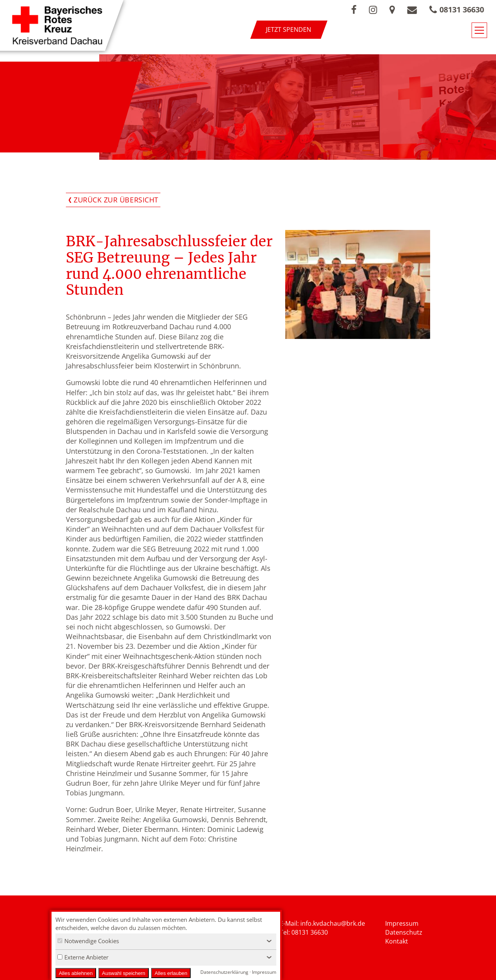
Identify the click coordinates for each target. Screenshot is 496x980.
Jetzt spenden (288, 29)
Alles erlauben (171, 973)
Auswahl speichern (124, 973)
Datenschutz (404, 932)
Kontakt (397, 941)
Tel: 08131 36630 (304, 932)
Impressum (402, 923)
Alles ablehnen (76, 973)
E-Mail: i (291, 923)
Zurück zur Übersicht (116, 200)
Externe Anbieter (83, 957)
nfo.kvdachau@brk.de (333, 923)
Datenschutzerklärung (224, 972)
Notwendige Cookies (88, 941)
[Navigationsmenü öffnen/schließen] (479, 30)
